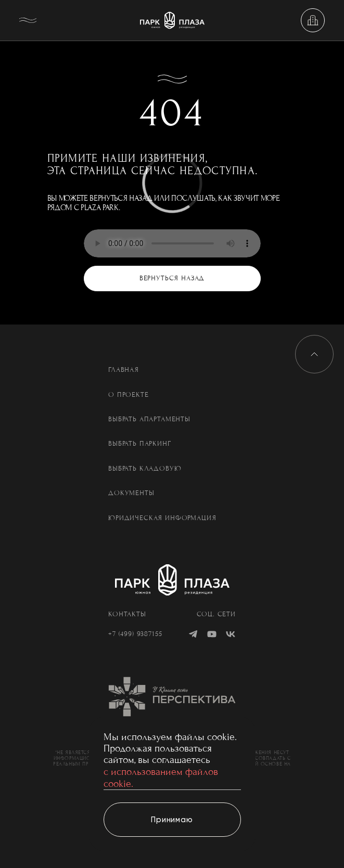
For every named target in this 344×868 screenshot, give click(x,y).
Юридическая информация (162, 518)
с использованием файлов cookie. (161, 778)
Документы (131, 493)
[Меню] (31, 20)
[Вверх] (314, 354)
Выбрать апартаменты (149, 419)
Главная (124, 370)
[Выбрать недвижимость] (313, 20)
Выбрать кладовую (145, 469)
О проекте (129, 395)
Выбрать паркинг (140, 444)
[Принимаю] (172, 820)
